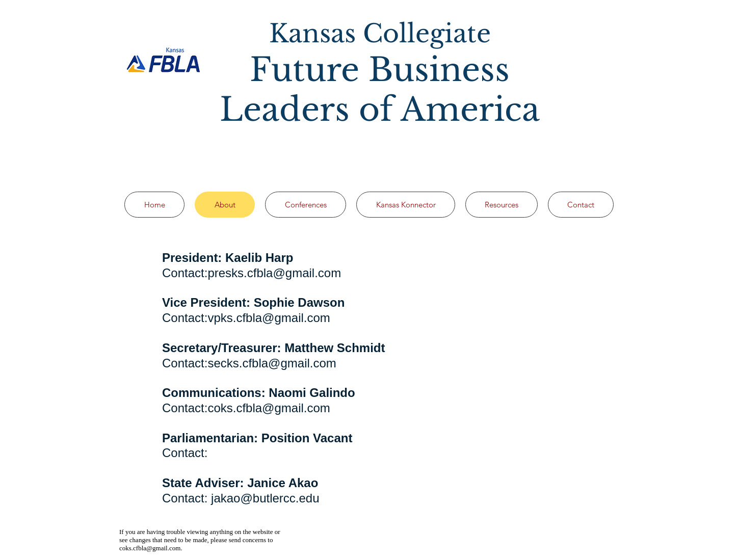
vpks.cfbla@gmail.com (269, 318)
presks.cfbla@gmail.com (274, 273)
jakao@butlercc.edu (265, 498)
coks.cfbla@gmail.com (269, 408)
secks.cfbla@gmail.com (272, 363)
